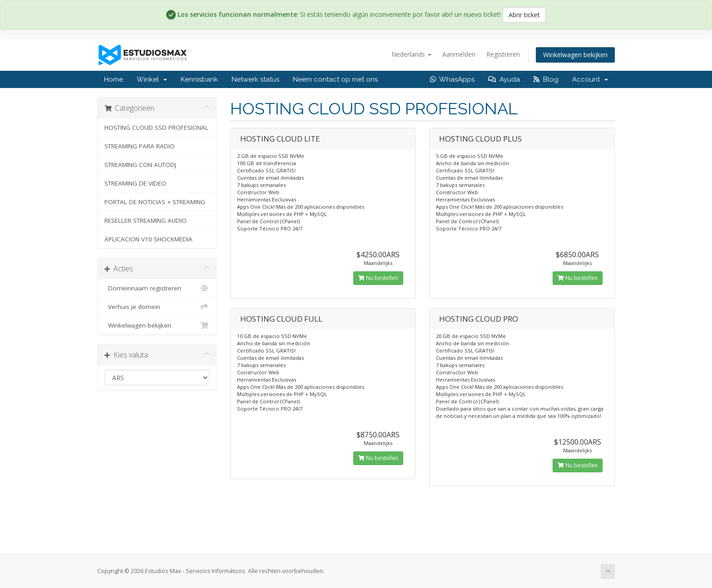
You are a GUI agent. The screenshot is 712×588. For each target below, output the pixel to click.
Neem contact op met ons (335, 79)
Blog (546, 79)
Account (590, 79)
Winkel (152, 79)
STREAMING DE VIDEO (135, 183)
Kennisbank (199, 79)
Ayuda (504, 79)
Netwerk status (255, 79)
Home (114, 79)
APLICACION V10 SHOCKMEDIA (148, 239)
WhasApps (452, 79)
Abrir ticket (524, 15)
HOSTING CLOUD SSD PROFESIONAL (156, 127)
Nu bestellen (378, 278)
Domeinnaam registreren (157, 288)
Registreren (503, 54)
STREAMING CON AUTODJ (140, 165)
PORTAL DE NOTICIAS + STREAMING (155, 202)
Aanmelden (459, 54)
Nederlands (411, 54)
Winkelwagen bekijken (575, 55)
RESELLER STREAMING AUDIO (146, 220)
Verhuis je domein (157, 307)
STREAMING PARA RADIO (140, 146)
